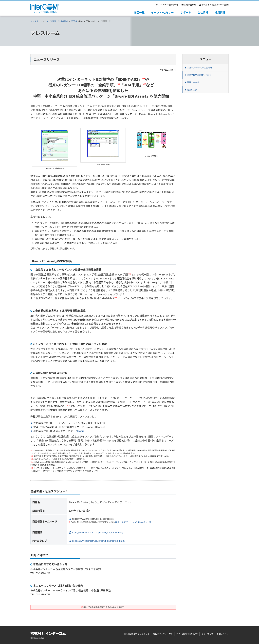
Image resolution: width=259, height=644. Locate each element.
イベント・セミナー (162, 12)
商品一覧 (139, 12)
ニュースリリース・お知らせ (57, 21)
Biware (81, 431)
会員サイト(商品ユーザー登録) (215, 5)
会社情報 (203, 12)
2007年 (74, 21)
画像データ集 (195, 87)
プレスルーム (36, 21)
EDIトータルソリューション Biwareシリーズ (133, 522)
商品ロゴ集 (194, 96)
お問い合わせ (190, 5)
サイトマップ (207, 634)
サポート (186, 12)
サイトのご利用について (187, 634)
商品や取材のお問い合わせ (203, 78)
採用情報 (220, 12)
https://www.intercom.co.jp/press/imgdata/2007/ (99, 532)
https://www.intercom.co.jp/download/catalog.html (100, 540)
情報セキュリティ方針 (163, 634)
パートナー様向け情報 (168, 5)
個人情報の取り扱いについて (137, 634)
